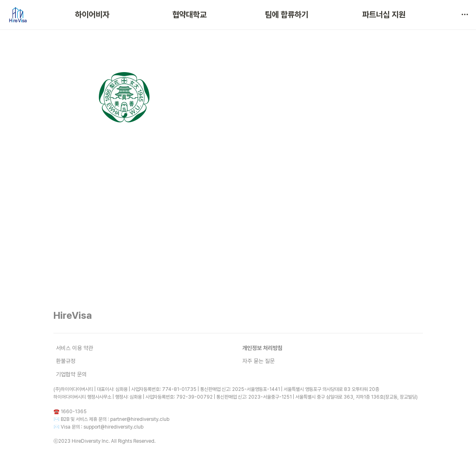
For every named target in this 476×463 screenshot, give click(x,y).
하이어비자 (92, 15)
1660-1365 (74, 412)
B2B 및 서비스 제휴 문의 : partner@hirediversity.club (115, 419)
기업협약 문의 (71, 374)
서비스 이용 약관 (75, 348)
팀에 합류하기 (287, 15)
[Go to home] (17, 15)
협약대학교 (189, 15)
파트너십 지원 (384, 15)
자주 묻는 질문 (258, 361)
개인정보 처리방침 (262, 348)
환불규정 (66, 361)
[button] (465, 15)
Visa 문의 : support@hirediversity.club (102, 427)
